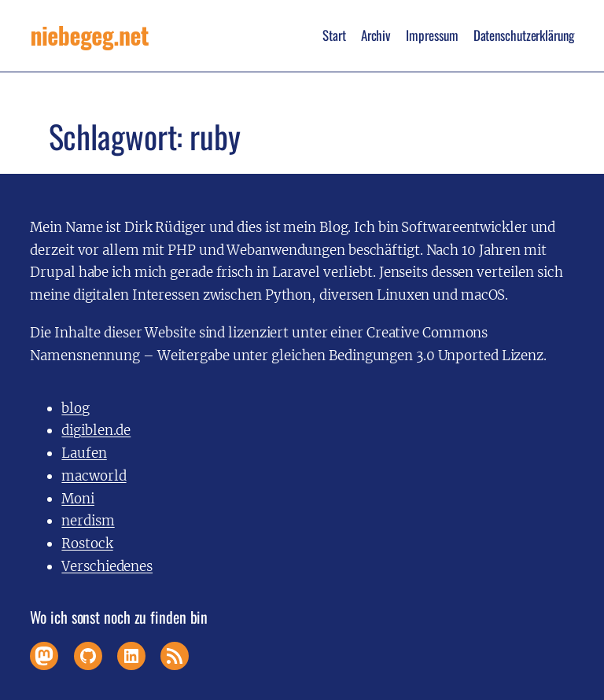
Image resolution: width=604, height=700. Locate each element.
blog (75, 408)
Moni (78, 499)
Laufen (84, 453)
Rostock (87, 543)
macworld (94, 476)
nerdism (88, 521)
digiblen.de (96, 430)
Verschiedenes (107, 566)
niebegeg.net (89, 35)
